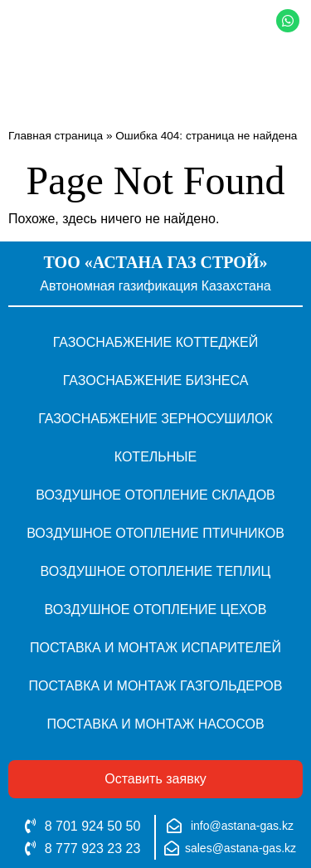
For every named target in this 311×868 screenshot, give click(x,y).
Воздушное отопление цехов (156, 610)
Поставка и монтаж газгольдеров (156, 686)
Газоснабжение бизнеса (156, 380)
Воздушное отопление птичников (155, 533)
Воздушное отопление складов (155, 495)
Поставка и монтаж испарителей (155, 648)
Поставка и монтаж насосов (155, 724)
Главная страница (56, 136)
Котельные (155, 457)
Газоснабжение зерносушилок (155, 419)
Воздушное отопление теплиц (156, 571)
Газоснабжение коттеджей (156, 342)
